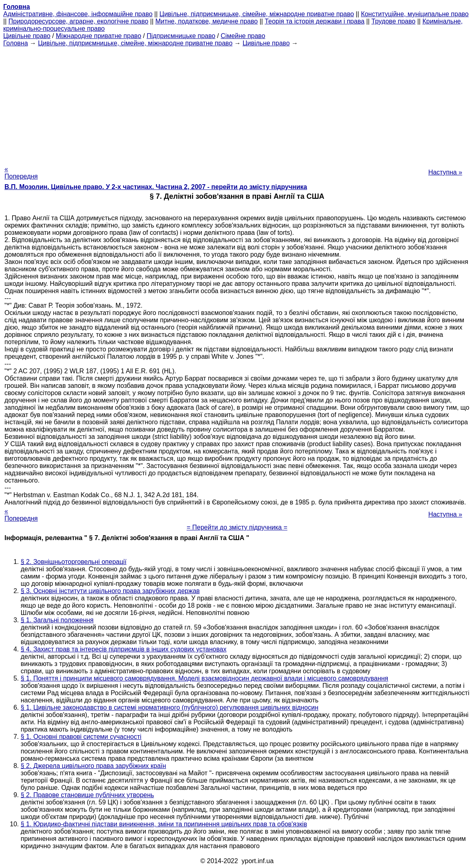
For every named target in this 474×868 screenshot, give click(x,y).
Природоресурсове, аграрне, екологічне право (78, 21)
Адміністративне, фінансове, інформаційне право (78, 14)
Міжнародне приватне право (99, 36)
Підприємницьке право (181, 36)
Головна (16, 43)
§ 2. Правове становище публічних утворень (87, 795)
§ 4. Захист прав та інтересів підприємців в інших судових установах (124, 649)
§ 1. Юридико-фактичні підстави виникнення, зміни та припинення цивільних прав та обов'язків (164, 824)
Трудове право (394, 21)
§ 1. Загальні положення (57, 620)
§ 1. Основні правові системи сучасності (81, 737)
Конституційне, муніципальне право (415, 14)
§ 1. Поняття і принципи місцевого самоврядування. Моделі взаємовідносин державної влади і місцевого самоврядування (204, 678)
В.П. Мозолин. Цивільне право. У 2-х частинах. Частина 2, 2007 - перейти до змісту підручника (156, 187)
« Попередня (21, 173)
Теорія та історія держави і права (314, 21)
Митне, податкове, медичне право (206, 21)
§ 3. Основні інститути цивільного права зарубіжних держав (110, 591)
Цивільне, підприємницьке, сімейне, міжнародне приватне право (257, 14)
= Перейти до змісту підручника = (237, 527)
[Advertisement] (237, 104)
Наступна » (445, 172)
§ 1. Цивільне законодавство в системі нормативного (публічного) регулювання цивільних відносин (170, 707)
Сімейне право (243, 36)
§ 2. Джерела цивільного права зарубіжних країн (93, 766)
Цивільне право (27, 36)
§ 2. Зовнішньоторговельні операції (74, 562)
